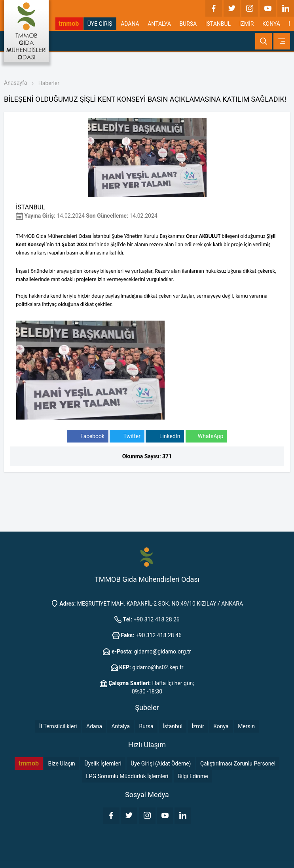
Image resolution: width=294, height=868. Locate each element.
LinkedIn (165, 436)
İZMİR (247, 24)
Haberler (49, 83)
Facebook (88, 436)
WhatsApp (206, 436)
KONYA (271, 24)
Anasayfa (15, 83)
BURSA (188, 24)
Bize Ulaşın (61, 764)
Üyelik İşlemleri (103, 764)
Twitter (127, 436)
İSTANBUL (218, 24)
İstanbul (173, 726)
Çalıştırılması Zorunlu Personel (238, 764)
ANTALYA (159, 24)
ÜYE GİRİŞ (100, 24)
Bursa (146, 726)
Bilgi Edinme (193, 776)
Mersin (246, 726)
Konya (221, 726)
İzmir (198, 726)
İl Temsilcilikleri (58, 726)
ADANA (130, 24)
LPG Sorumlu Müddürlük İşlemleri (127, 776)
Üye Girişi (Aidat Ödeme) (161, 764)
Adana (94, 726)
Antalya (120, 726)
